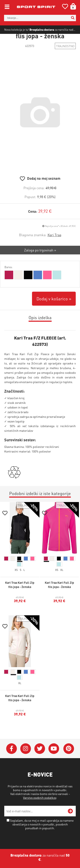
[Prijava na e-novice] (70, 823)
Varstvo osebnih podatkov (40, 809)
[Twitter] (40, 760)
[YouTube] (54, 760)
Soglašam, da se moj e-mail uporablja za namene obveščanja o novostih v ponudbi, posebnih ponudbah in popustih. (42, 836)
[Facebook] (12, 760)
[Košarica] (72, 6)
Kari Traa (54, 246)
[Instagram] (26, 760)
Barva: (9, 279)
